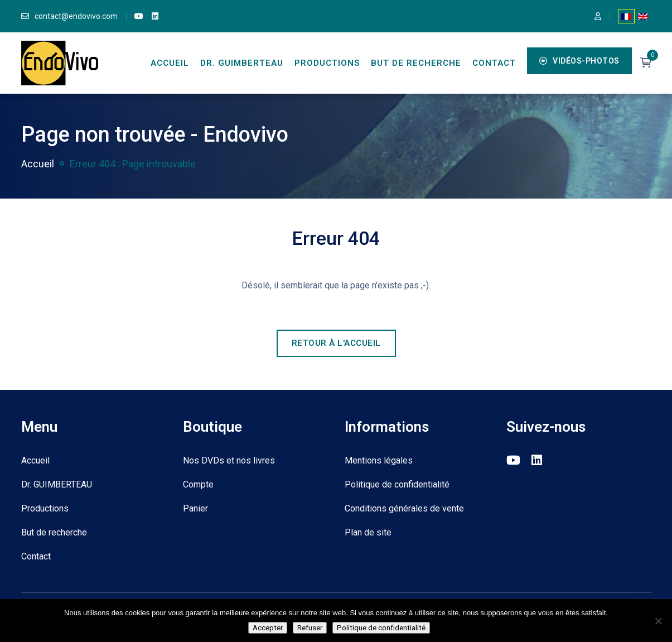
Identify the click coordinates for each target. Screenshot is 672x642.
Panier (195, 508)
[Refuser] (658, 621)
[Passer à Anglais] (643, 16)
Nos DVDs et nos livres (229, 460)
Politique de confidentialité (397, 484)
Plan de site (368, 532)
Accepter (268, 628)
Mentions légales (379, 460)
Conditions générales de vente (404, 508)
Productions (327, 63)
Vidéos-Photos (579, 61)
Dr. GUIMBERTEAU (242, 63)
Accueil (170, 63)
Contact (494, 63)
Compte (198, 484)
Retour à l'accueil (336, 343)
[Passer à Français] (626, 16)
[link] (139, 16)
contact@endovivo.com (76, 16)
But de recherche (416, 63)
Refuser (310, 628)
